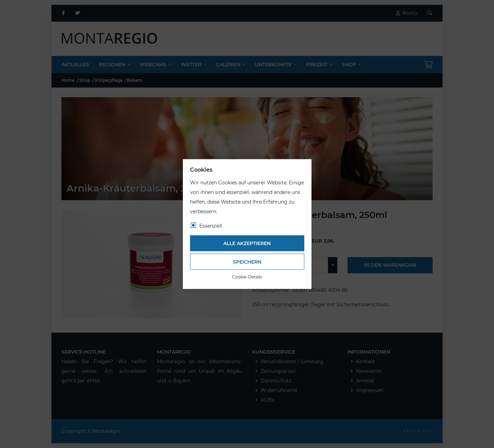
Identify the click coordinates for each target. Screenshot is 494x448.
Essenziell (211, 226)
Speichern (247, 262)
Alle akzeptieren (247, 243)
